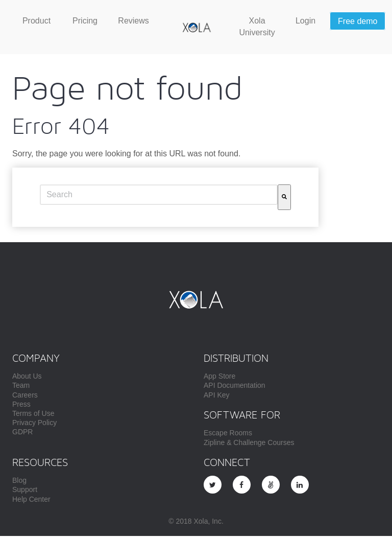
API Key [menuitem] (217, 396)
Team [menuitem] (21, 386)
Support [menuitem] (25, 491)
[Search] (284, 198)
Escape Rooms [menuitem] (228, 434)
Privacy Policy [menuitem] (34, 424)
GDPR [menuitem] (22, 433)
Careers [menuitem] (25, 396)
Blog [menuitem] (19, 481)
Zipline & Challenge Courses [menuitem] (249, 443)
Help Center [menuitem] (31, 500)
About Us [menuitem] (27, 377)
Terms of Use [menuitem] (33, 414)
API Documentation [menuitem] (235, 386)
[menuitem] (36, 21)
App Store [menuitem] (219, 377)
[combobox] (159, 196)
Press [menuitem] (21, 405)
